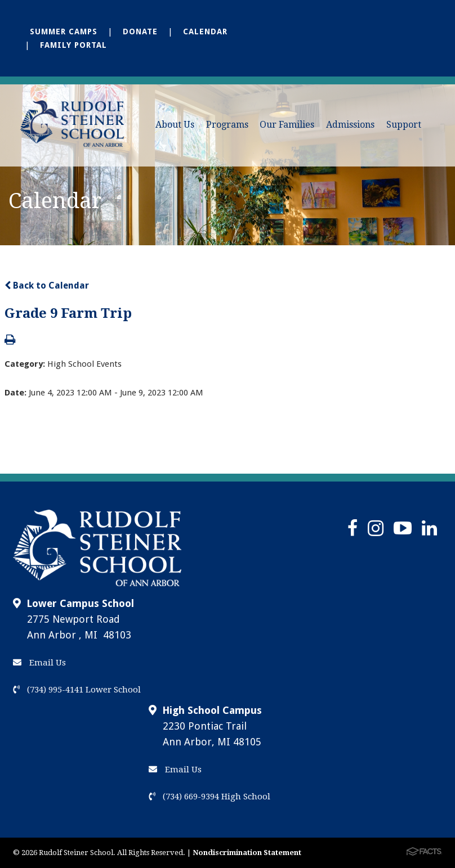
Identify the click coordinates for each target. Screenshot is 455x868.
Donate (140, 32)
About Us (175, 125)
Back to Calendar (47, 285)
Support (404, 125)
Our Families (287, 125)
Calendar (205, 32)
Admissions (350, 125)
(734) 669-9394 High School (209, 797)
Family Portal (73, 45)
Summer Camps (64, 32)
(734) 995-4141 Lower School (77, 690)
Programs (227, 125)
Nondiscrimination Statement (247, 853)
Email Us (39, 663)
